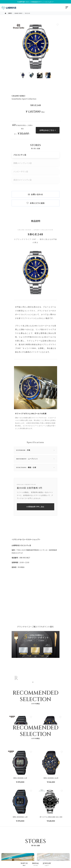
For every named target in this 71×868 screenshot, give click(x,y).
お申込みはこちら (48, 130)
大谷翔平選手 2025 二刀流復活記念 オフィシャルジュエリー (36, 2)
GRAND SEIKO (18, 13)
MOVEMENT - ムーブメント (36, 459)
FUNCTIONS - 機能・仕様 (36, 468)
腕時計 (10, 13)
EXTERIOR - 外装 (36, 450)
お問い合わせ (35, 194)
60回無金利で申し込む (35, 507)
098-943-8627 (25, 558)
